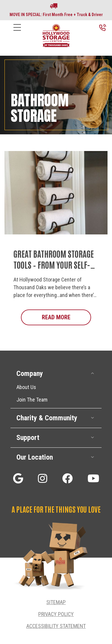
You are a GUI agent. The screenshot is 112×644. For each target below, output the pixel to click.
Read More (67, 317)
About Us (26, 387)
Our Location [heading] (35, 457)
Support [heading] (28, 438)
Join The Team (32, 400)
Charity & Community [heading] (47, 418)
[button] (93, 373)
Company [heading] (30, 374)
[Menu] (17, 32)
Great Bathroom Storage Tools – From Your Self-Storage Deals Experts (54, 264)
